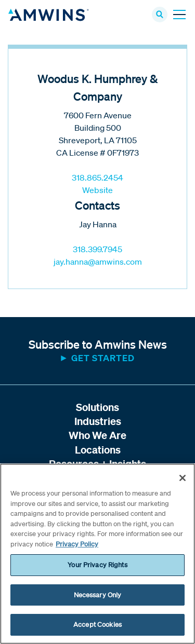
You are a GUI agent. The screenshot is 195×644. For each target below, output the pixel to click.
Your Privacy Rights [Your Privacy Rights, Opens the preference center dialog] (97, 565)
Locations (98, 450)
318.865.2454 (97, 177)
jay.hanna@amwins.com (98, 262)
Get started (103, 358)
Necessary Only (98, 595)
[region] (97, 554)
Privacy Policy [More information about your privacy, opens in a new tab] (77, 544)
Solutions (97, 407)
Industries (98, 421)
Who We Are (97, 435)
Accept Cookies (97, 625)
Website (97, 190)
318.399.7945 (97, 249)
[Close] (183, 478)
